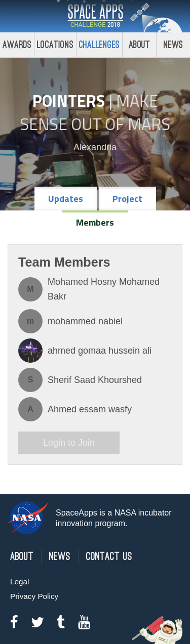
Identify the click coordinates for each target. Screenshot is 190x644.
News (60, 557)
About (140, 45)
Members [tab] (95, 222)
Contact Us (109, 557)
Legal (20, 582)
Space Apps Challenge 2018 (95, 16)
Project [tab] (127, 199)
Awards (17, 45)
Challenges (99, 45)
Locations (55, 45)
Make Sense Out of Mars (95, 112)
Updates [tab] (66, 199)
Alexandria (95, 147)
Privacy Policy (34, 596)
